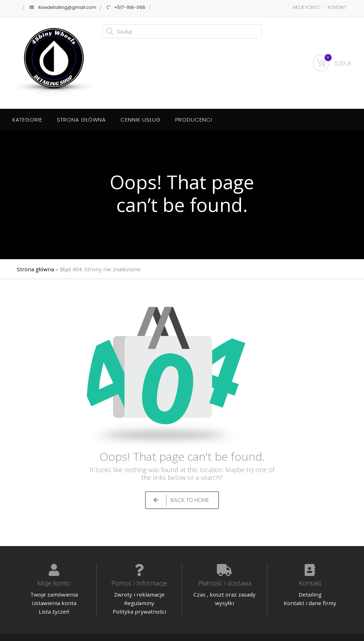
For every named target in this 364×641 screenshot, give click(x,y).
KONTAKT (337, 7)
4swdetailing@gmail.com (67, 7)
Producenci (194, 120)
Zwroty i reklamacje (139, 594)
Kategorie (27, 120)
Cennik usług (141, 120)
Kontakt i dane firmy (310, 603)
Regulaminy (139, 603)
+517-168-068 (130, 7)
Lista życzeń (54, 611)
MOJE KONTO (307, 7)
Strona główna (81, 120)
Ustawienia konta (54, 603)
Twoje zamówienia (54, 594)
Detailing (310, 594)
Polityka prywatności (139, 611)
